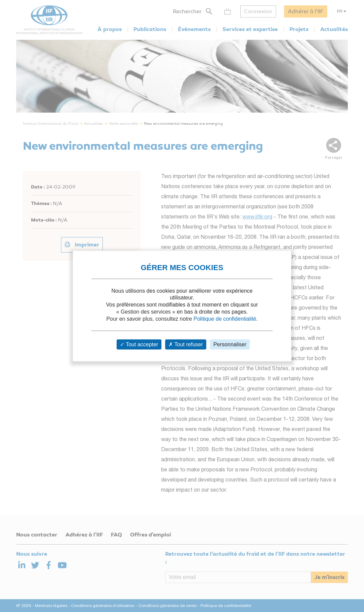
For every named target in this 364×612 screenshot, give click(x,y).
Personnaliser (230, 344)
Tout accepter (139, 344)
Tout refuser (186, 344)
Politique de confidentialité (225, 318)
